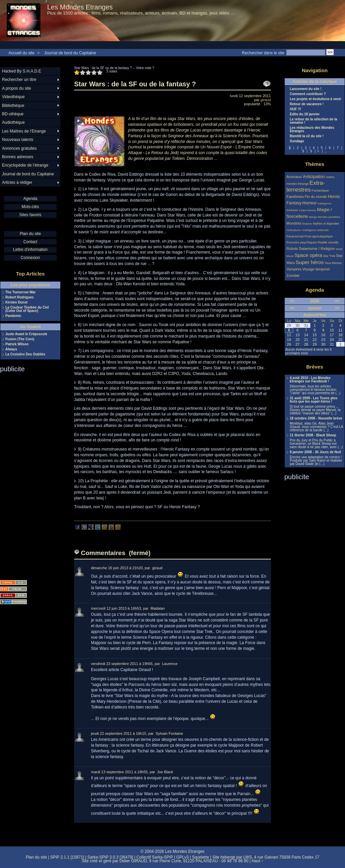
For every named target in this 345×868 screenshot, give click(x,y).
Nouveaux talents (18, 140)
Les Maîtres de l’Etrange (24, 131)
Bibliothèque (13, 106)
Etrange (304, 184)
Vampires (294, 269)
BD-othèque (13, 114)
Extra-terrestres (306, 186)
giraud (266, 100)
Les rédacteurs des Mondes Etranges (312, 129)
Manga (313, 217)
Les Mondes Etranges (80, 7)
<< (292, 301)
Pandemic (13, 316)
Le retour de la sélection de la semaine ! (313, 121)
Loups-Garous (307, 210)
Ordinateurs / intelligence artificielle (308, 230)
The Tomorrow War (21, 292)
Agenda (30, 199)
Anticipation (314, 177)
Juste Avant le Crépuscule (26, 334)
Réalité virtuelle (328, 242)
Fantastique (320, 190)
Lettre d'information (30, 250)
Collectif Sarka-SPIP (155, 857)
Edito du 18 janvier (305, 114)
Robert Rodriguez (20, 297)
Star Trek (329, 256)
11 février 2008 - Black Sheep (313, 435)
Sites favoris (30, 215)
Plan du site (30, 234)
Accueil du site (21, 53)
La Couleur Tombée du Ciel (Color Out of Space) (27, 309)
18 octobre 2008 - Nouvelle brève (316, 418)
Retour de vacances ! (307, 104)
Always (11, 349)
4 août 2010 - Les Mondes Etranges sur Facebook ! (310, 380)
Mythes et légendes (326, 224)
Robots (292, 249)
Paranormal (295, 236)
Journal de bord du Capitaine (70, 53)
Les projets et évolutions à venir (316, 99)
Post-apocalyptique (319, 236)
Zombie (293, 275)
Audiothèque (13, 122)
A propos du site (17, 88)
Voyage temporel (316, 269)
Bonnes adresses (18, 157)
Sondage (297, 141)
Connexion (30, 258)
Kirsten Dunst (17, 302)
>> (337, 301)
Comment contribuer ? (308, 94)
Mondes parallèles (329, 217)
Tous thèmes (333, 263)
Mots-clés (30, 207)
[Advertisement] (27, 474)
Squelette (201, 857)
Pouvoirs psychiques (302, 242)
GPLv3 (182, 857)
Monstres (294, 223)
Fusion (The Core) (20, 339)
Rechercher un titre (19, 80)
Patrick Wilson (17, 344)
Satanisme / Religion (317, 248)
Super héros (309, 262)
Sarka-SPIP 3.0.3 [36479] (110, 857)
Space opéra (308, 255)
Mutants (307, 224)
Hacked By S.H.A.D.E (22, 71)
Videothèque (13, 97)
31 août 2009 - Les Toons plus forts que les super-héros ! (314, 400)
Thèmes (315, 164)
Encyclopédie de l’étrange (25, 165)
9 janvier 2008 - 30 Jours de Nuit (315, 452)
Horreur (309, 203)
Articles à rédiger (17, 182)
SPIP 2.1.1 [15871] (67, 857)
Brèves (315, 367)
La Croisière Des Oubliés (25, 354)
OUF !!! (295, 109)
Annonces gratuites (19, 148)
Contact (30, 242)
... (326, 151)
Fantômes (295, 196)
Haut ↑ (258, 861)
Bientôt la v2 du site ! (307, 136)
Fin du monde (316, 197)
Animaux (295, 177)
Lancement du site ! (306, 89)
